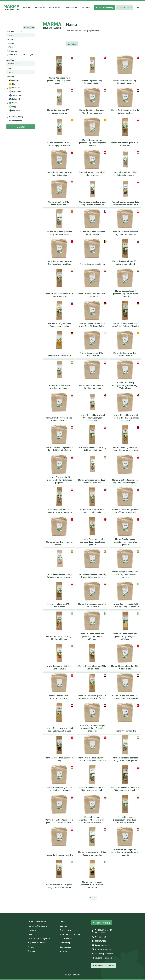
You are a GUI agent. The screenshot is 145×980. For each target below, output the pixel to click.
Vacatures (85, 7)
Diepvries (13, 51)
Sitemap (31, 951)
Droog (12, 43)
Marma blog (65, 942)
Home (62, 921)
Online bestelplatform (37, 921)
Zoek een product (14, 31)
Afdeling (10, 60)
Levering (31, 934)
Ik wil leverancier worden (103, 965)
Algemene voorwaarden (38, 942)
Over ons (27, 7)
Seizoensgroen (66, 947)
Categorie (11, 39)
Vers (11, 47)
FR (138, 7)
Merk (9, 68)
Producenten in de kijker (70, 934)
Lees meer (72, 44)
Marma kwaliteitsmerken (38, 926)
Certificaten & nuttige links (39, 938)
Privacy (31, 947)
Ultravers (32, 930)
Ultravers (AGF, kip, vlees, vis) (22, 55)
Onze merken (40, 7)
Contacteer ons (71, 7)
